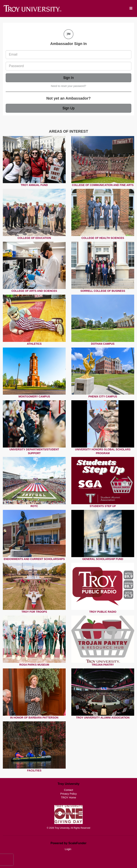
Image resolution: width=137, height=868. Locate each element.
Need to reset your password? (69, 86)
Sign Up (68, 108)
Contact (68, 790)
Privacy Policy (68, 794)
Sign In (68, 78)
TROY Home (68, 798)
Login (68, 849)
